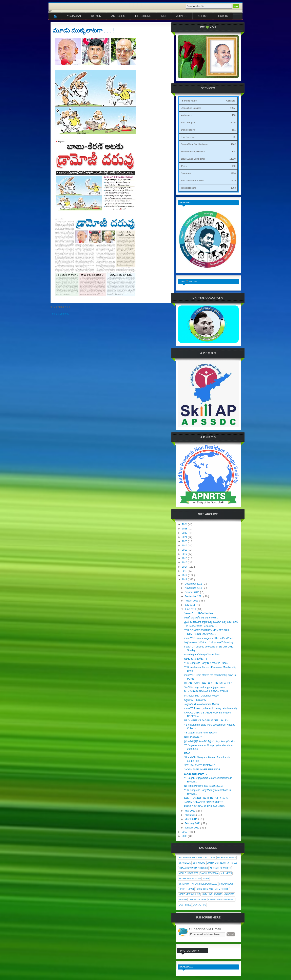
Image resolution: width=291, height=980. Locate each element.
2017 (185, 554)
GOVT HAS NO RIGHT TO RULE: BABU (206, 798)
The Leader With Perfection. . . (201, 626)
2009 (185, 836)
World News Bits (188, 873)
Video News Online (189, 894)
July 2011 (190, 605)
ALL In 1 (203, 16)
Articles (232, 863)
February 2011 (193, 823)
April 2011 (190, 815)
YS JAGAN (74, 16)
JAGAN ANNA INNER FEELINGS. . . (204, 770)
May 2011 (190, 811)
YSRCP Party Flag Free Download (198, 884)
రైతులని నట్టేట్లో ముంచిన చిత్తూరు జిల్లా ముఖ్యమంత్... (210, 741)
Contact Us (199, 905)
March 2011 (191, 819)
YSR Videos (199, 863)
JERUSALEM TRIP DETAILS (200, 765)
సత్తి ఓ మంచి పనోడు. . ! (196, 659)
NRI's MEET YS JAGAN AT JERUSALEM (206, 721)
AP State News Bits (220, 868)
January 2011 (192, 828)
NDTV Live (207, 894)
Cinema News (226, 884)
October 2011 (192, 592)
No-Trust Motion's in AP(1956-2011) (203, 786)
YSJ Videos (185, 863)
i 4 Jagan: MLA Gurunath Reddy (201, 696)
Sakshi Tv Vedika (209, 873)
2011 (185, 579)
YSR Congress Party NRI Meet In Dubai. (206, 663)
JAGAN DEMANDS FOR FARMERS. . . (205, 802)
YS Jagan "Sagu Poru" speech (201, 733)
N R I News (226, 873)
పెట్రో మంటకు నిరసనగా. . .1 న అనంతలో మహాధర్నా (209, 642)
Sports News (186, 889)
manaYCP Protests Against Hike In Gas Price (208, 638)
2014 (185, 567)
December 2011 (194, 584)
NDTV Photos (222, 889)
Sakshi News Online (190, 879)
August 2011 (192, 601)
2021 (185, 537)
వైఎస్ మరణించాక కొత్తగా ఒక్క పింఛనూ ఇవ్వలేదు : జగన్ (211, 622)
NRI (164, 16)
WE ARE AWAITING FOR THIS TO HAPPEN (208, 683)
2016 (185, 558)
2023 (185, 529)
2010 (185, 832)
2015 (185, 563)
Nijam (206, 879)
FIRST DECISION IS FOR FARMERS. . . (206, 806)
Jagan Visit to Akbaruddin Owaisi (202, 704)
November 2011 (194, 588)
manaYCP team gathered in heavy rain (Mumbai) (210, 708)
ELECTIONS (143, 16)
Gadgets (229, 894)
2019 (185, 546)
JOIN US (182, 16)
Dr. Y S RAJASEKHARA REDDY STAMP (206, 691)
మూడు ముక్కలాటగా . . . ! (84, 30)
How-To (223, 16)
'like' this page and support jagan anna (205, 687)
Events (218, 894)
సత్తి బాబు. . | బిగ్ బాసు (195, 700)
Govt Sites (185, 905)
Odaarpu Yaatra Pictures (193, 868)
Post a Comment (60, 314)
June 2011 (191, 609)
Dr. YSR (96, 16)
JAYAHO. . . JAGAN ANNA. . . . (201, 613)
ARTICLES (118, 16)
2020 (185, 541)
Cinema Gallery (198, 900)
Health (183, 900)
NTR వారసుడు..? (193, 737)
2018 (185, 550)
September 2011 (194, 596)
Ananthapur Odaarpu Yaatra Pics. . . (203, 655)
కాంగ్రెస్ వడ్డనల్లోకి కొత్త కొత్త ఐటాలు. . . (202, 618)
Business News (204, 889)
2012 (185, 575)
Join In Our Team (216, 863)
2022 (185, 533)
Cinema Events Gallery (221, 900)
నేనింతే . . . (189, 753)
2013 (185, 571)
